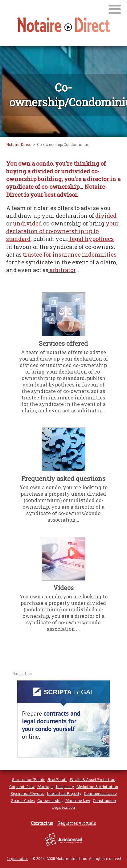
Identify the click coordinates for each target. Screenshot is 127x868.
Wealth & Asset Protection (92, 779)
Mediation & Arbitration (97, 787)
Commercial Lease (100, 793)
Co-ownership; (50, 800)
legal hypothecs (91, 239)
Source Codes (23, 800)
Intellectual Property (64, 793)
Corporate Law (22, 787)
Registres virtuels (77, 823)
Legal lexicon (63, 807)
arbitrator (62, 270)
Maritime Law (78, 800)
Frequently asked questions (63, 478)
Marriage (45, 787)
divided (106, 216)
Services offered (63, 343)
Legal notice (18, 858)
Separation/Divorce (27, 793)
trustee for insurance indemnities (69, 254)
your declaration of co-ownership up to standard (62, 231)
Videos (63, 588)
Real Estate (57, 779)
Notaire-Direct (18, 144)
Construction (104, 800)
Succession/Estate (29, 779)
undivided (27, 223)
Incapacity (65, 787)
